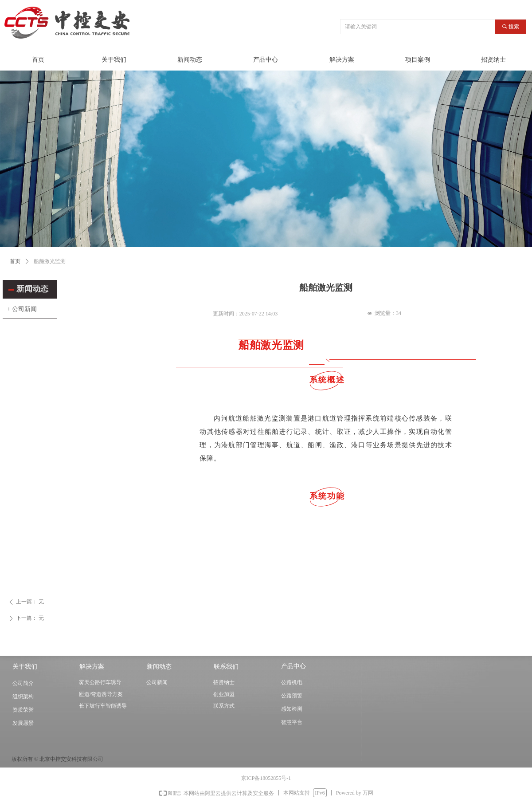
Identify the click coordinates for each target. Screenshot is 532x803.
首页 (15, 261)
